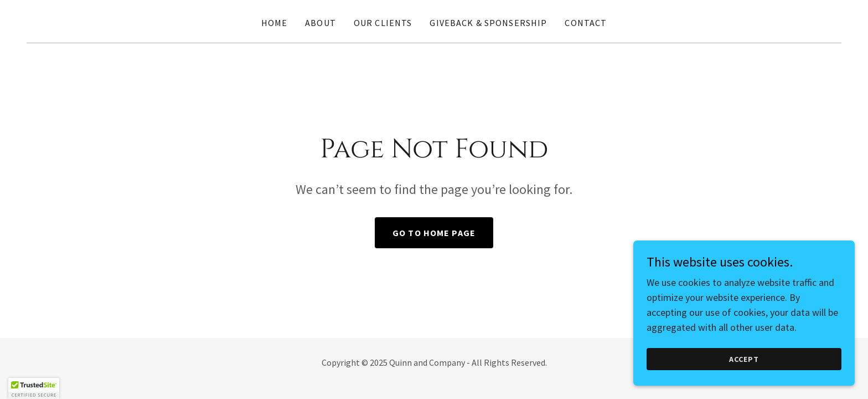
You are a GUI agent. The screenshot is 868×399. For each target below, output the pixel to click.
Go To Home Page (434, 233)
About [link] (321, 23)
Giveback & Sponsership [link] (488, 23)
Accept (744, 359)
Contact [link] (586, 23)
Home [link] (275, 23)
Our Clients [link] (383, 23)
